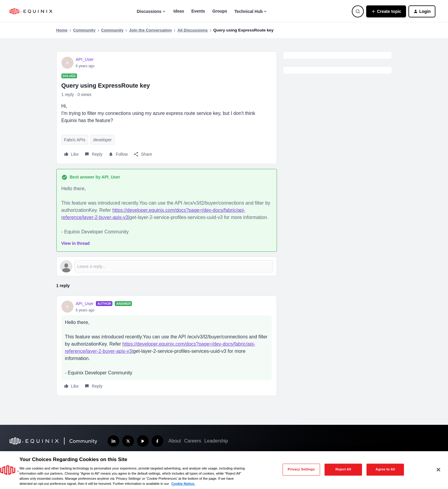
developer (102, 140)
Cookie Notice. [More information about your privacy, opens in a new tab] (183, 484)
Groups (220, 11)
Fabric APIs (75, 140)
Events (198, 11)
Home (62, 30)
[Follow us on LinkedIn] (113, 441)
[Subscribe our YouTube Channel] (143, 441)
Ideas (179, 11)
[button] (386, 11)
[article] (167, 346)
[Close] (438, 469)
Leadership (216, 441)
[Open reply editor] (167, 266)
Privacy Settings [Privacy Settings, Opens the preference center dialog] (301, 469)
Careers (193, 441)
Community (84, 30)
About (175, 441)
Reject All (343, 469)
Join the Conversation (151, 30)
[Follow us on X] (128, 441)
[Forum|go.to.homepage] (31, 11)
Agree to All (385, 469)
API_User (85, 59)
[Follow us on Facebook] (157, 441)
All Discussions (193, 30)
